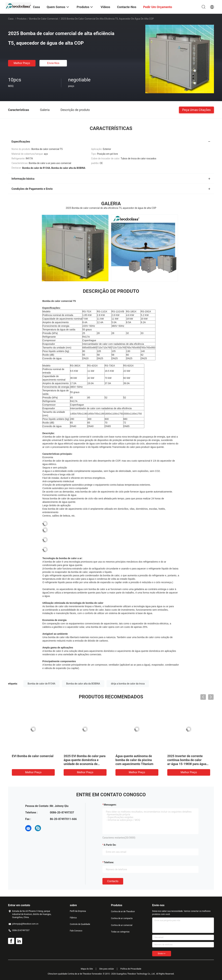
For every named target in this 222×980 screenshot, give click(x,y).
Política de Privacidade (131, 969)
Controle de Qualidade (80, 924)
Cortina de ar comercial (122, 925)
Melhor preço (22, 63)
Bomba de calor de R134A (41, 684)
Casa (11, 19)
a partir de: (110, 845)
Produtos (22, 19)
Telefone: (109, 862)
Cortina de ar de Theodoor (123, 911)
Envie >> (162, 954)
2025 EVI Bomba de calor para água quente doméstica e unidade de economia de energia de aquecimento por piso (85, 764)
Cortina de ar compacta (122, 918)
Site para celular (107, 969)
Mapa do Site (87, 969)
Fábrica (73, 918)
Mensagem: (110, 805)
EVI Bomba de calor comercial (33, 756)
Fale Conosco (76, 931)
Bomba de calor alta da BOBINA (83, 684)
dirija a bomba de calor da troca (128, 684)
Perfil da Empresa (78, 911)
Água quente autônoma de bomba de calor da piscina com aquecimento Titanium (134, 760)
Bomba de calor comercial (44, 19)
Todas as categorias (120, 932)
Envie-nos (53, 63)
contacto (113, 881)
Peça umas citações (196, 110)
